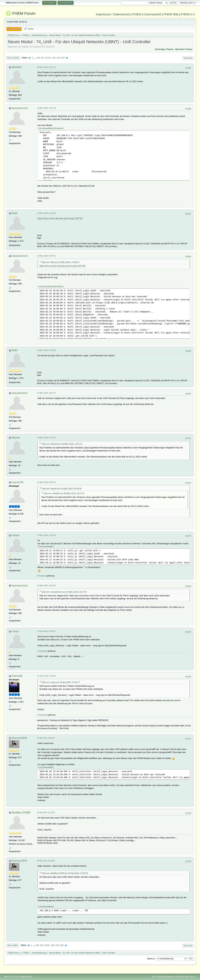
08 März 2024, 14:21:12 (47, 67)
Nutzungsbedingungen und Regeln (170, 977)
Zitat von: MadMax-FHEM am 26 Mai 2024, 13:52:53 (65, 873)
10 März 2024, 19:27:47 (47, 393)
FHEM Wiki (171, 14)
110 (38, 58)
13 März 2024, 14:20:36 (47, 535)
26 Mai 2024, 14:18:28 (46, 861)
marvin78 (17, 482)
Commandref (152, 14)
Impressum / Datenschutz (113, 14)
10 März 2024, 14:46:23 (47, 213)
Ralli (15, 213)
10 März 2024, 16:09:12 (47, 256)
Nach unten (13, 58)
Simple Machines (26, 977)
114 (58, 58)
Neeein (16, 438)
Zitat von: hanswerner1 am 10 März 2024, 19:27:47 (64, 592)
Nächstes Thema (184, 49)
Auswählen (48, 128)
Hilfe (154, 977)
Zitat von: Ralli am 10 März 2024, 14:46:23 (61, 262)
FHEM (137, 14)
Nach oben (13, 945)
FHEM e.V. (188, 14)
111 (43, 58)
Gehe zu (151, 959)
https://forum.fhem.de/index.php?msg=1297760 (60, 218)
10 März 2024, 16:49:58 (47, 350)
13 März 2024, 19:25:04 (47, 585)
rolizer (16, 535)
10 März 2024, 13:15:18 (47, 108)
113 (54, 58)
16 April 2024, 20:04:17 (46, 631)
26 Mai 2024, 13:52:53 (46, 812)
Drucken (188, 58)
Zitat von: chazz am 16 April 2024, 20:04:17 (61, 682)
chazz (15, 631)
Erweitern (59, 128)
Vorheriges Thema (164, 49)
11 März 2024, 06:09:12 (47, 482)
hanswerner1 (20, 108)
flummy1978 (19, 738)
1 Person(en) (42, 651)
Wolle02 (17, 67)
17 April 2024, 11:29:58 (46, 676)
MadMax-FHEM (21, 813)
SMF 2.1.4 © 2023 (11, 977)
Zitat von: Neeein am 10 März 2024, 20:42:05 (62, 489)
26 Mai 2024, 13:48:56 (46, 738)
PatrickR (17, 676)
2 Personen (42, 576)
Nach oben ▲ (191, 977)
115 (63, 58)
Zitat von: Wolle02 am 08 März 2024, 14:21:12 (62, 444)
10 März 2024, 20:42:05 (47, 438)
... (35, 58)
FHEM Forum (24, 13)
